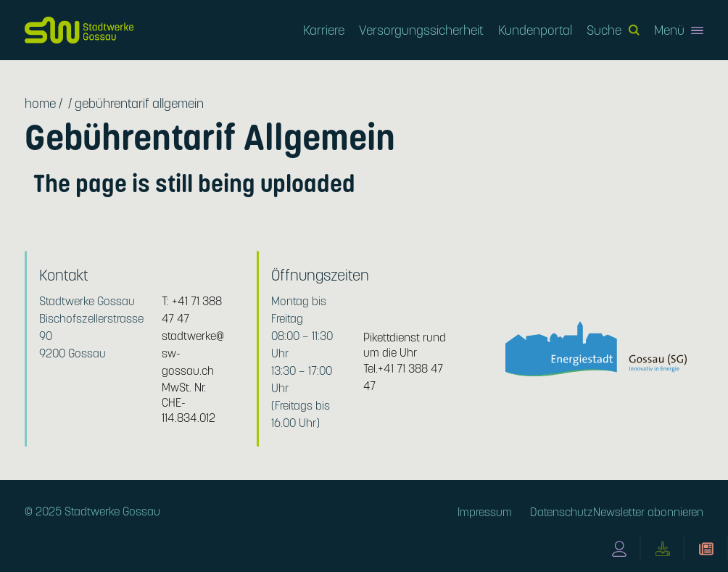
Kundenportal (535, 30)
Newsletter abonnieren (648, 512)
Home (40, 103)
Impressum (485, 512)
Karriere (324, 30)
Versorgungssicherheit (421, 30)
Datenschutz (562, 512)
